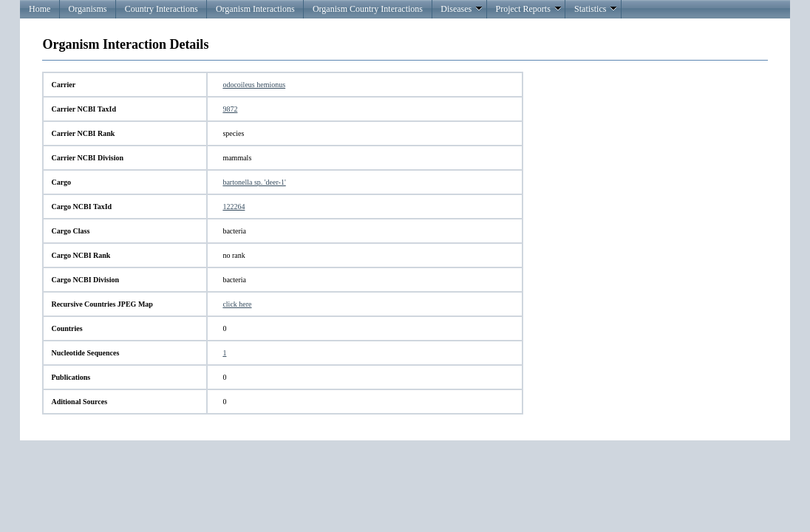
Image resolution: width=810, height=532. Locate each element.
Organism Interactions (255, 9)
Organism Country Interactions (368, 9)
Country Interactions (161, 9)
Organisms (88, 9)
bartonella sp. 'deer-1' (254, 182)
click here (237, 304)
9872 (230, 109)
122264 (234, 207)
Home (40, 9)
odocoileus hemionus (254, 85)
